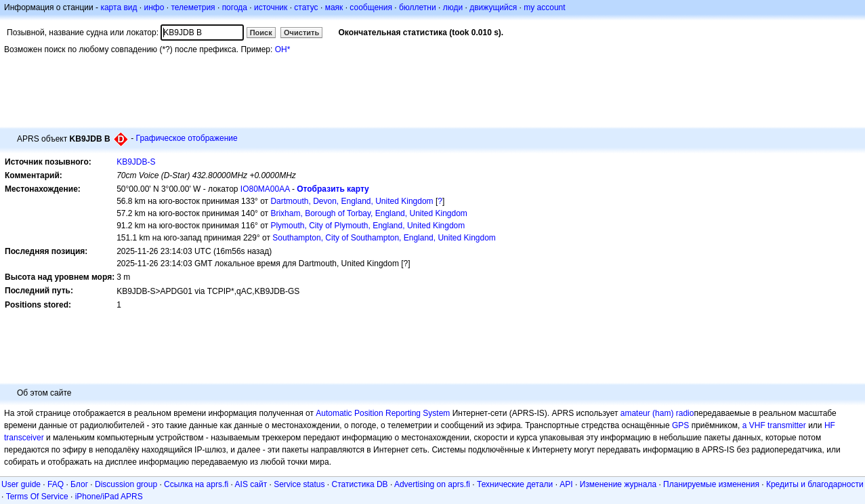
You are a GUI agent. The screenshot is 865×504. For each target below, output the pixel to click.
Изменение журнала (618, 484)
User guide (21, 484)
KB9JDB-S (136, 162)
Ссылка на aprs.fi (196, 484)
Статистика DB (360, 484)
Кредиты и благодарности (815, 484)
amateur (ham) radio (657, 413)
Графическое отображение (187, 138)
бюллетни (418, 7)
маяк (334, 7)
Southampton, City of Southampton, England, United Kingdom (384, 238)
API (566, 484)
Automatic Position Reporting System (383, 413)
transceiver (24, 438)
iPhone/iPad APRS (109, 497)
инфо (154, 7)
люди (453, 7)
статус (306, 7)
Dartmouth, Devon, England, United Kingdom (352, 201)
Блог (79, 484)
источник (271, 7)
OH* (283, 49)
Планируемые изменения (711, 484)
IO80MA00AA (265, 189)
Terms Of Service (37, 497)
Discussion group (126, 484)
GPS (680, 425)
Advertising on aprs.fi (432, 484)
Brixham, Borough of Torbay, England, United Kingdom (368, 213)
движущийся (493, 7)
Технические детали (515, 484)
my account (544, 7)
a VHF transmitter (774, 425)
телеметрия (193, 7)
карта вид (119, 7)
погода (235, 7)
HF (830, 425)
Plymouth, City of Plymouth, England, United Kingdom (367, 226)
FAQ (56, 484)
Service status (299, 484)
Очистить (301, 33)
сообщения (371, 7)
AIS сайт (251, 484)
